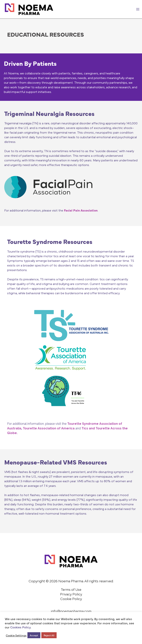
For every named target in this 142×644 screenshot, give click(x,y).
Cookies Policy (20, 627)
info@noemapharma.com (71, 611)
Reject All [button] (49, 635)
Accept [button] (34, 635)
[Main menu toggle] (138, 9)
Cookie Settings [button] (16, 635)
